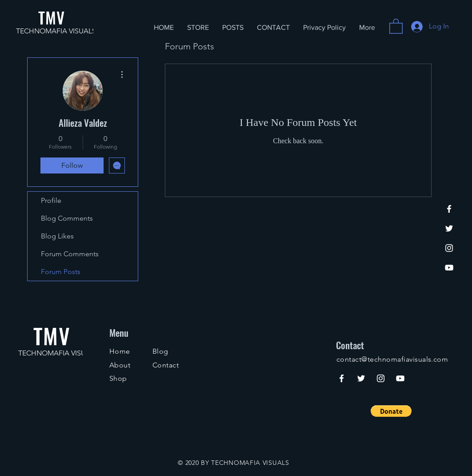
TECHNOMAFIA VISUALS (56, 31)
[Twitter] (449, 228)
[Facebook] (449, 209)
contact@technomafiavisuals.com (392, 359)
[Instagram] (449, 248)
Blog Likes (57, 236)
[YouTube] (449, 268)
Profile (51, 200)
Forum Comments (70, 254)
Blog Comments (67, 218)
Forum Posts (61, 272)
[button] (396, 26)
